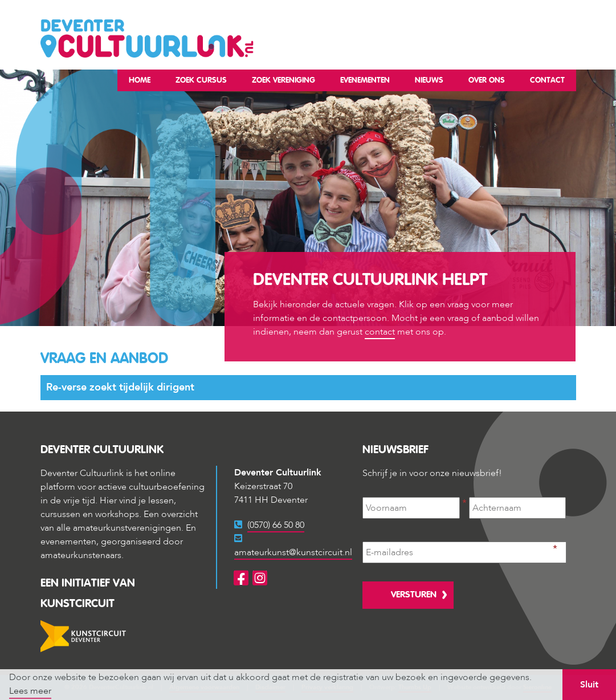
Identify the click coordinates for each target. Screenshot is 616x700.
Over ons (487, 80)
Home (140, 80)
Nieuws (429, 80)
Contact (547, 80)
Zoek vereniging (283, 80)
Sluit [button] (589, 685)
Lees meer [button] (30, 691)
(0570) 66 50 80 (276, 525)
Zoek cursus (201, 80)
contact (380, 332)
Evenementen (365, 80)
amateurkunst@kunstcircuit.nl (293, 552)
